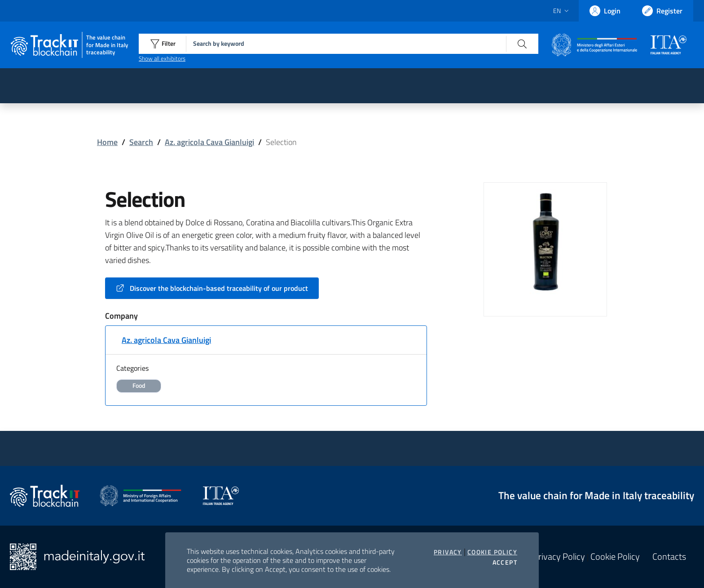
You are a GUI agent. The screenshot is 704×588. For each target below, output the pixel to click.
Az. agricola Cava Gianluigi (209, 142)
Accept (505, 562)
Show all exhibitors (162, 58)
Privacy (448, 552)
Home (107, 142)
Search (141, 142)
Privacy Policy (559, 557)
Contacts (669, 557)
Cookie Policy (492, 552)
